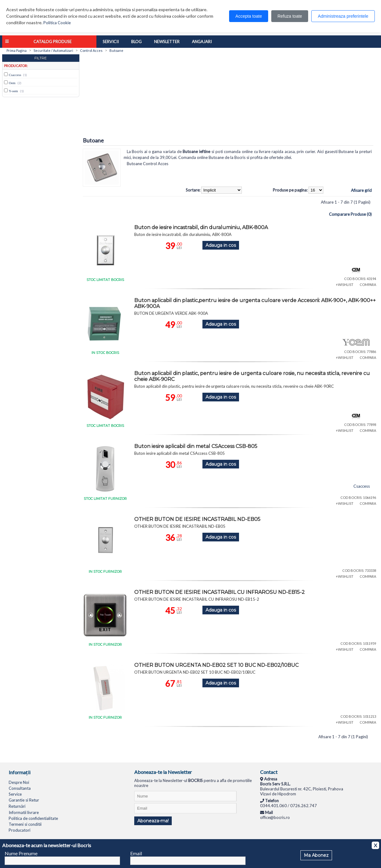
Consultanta (20, 788)
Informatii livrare (24, 812)
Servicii (111, 42)
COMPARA (368, 285)
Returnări (17, 806)
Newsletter (167, 42)
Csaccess (15, 75)
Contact (269, 772)
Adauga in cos (221, 245)
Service (15, 794)
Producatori (20, 830)
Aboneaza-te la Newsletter (163, 772)
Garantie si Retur (24, 800)
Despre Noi (19, 782)
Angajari (202, 42)
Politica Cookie (57, 23)
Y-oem (13, 91)
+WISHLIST (345, 285)
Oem (12, 83)
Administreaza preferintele (343, 16)
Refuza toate (290, 16)
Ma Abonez (316, 855)
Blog (136, 42)
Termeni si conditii (25, 824)
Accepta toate (249, 16)
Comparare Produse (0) (350, 214)
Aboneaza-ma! (153, 821)
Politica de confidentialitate (33, 818)
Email (136, 853)
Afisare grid (361, 190)
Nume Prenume (21, 853)
